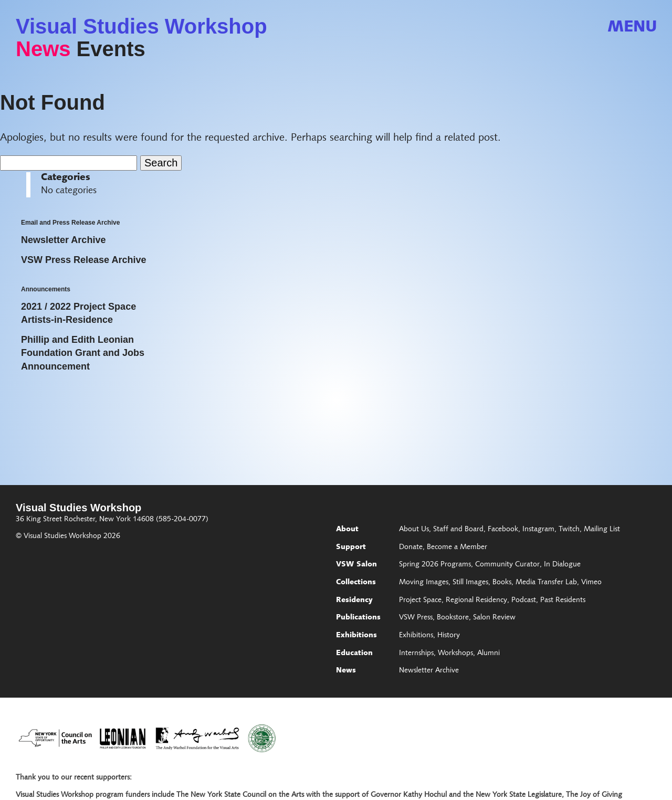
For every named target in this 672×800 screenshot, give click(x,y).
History (449, 636)
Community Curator (507, 565)
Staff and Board (458, 530)
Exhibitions (356, 636)
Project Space (420, 601)
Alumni (489, 654)
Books (502, 583)
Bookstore (453, 618)
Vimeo (591, 583)
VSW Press (416, 618)
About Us (414, 530)
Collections (356, 583)
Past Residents (563, 601)
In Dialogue (562, 565)
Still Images (470, 583)
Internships (416, 654)
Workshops (455, 654)
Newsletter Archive (429, 671)
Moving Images (424, 583)
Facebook (503, 530)
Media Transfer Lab (546, 583)
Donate (411, 548)
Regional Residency (476, 601)
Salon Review (494, 618)
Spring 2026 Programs (435, 565)
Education (354, 654)
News (43, 49)
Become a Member (457, 548)
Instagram (538, 530)
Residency (354, 601)
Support (351, 548)
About (347, 530)
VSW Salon (356, 565)
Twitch (569, 530)
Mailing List (602, 530)
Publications (358, 618)
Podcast (524, 601)
